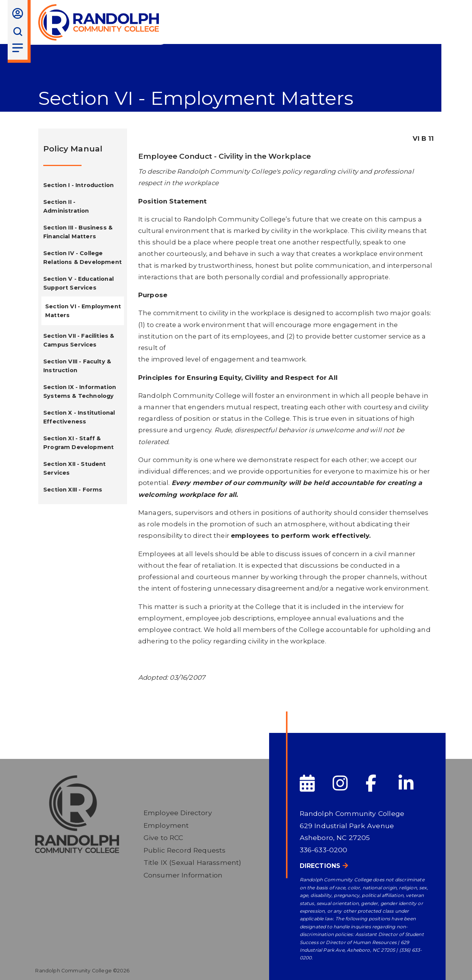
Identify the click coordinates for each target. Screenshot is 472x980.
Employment (166, 825)
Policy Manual (73, 149)
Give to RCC (163, 838)
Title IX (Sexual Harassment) (193, 862)
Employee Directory (178, 813)
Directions (320, 866)
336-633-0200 (324, 850)
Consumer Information (183, 875)
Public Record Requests (185, 850)
